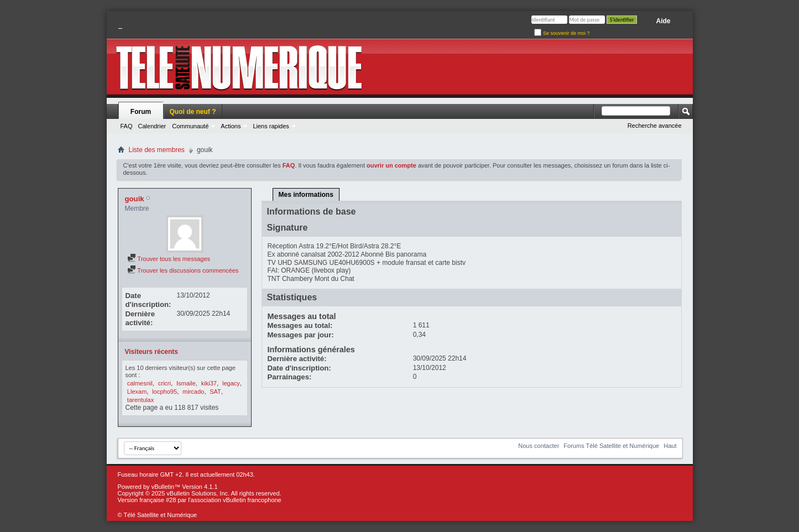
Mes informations (306, 195)
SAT (215, 392)
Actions (231, 126)
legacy (231, 383)
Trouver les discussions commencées (183, 270)
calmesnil (140, 383)
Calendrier (152, 126)
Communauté (190, 126)
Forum (141, 112)
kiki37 (209, 383)
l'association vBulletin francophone (234, 500)
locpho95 (164, 392)
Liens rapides (271, 126)
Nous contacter (539, 446)
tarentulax (140, 400)
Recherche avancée (655, 126)
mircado (193, 392)
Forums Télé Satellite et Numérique (611, 446)
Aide (663, 21)
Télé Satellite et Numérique (160, 515)
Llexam (137, 392)
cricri (164, 383)
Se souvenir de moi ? (562, 33)
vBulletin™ (166, 487)
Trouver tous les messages (169, 259)
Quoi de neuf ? (193, 112)
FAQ (127, 126)
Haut (670, 446)
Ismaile (186, 383)
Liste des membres (157, 150)
